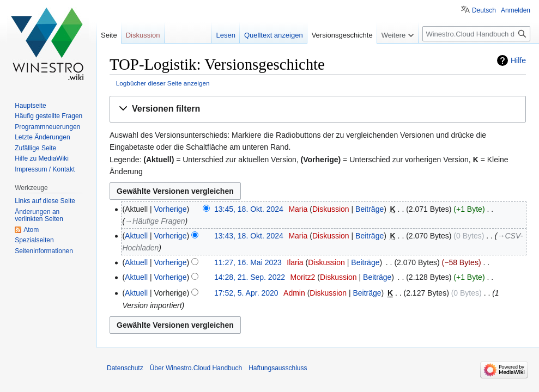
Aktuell (136, 236)
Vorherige (171, 209)
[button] (318, 109)
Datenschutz (125, 368)
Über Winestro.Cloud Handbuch (196, 368)
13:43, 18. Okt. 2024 (249, 236)
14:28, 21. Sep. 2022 (250, 277)
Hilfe (518, 60)
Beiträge (370, 209)
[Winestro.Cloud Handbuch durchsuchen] (476, 34)
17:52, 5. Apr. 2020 (246, 293)
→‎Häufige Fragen (155, 221)
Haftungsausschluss (278, 368)
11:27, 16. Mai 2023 (248, 262)
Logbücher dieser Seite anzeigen (163, 83)
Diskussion (331, 209)
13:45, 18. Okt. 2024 (249, 209)
